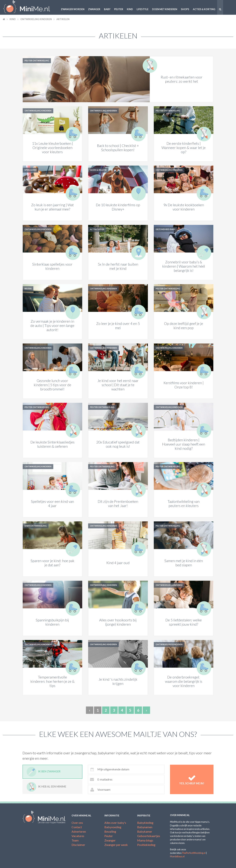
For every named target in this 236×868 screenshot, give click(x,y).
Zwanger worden (73, 9)
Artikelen (63, 19)
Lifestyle (143, 9)
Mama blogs (145, 840)
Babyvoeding (113, 827)
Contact (77, 827)
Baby (107, 9)
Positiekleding (146, 845)
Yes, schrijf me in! (192, 779)
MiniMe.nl (29, 7)
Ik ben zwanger (44, 772)
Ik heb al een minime (46, 787)
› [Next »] (146, 710)
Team (75, 840)
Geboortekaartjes (149, 836)
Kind (130, 9)
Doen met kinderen (165, 9)
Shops (185, 9)
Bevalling (110, 831)
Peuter (119, 9)
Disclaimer (78, 845)
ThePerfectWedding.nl (194, 853)
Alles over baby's (115, 823)
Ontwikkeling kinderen (36, 19)
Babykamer (145, 831)
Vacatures (78, 836)
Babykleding (145, 823)
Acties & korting (204, 9)
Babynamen (145, 827)
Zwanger (94, 9)
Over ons (77, 823)
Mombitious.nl (177, 856)
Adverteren (79, 831)
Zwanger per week (116, 845)
